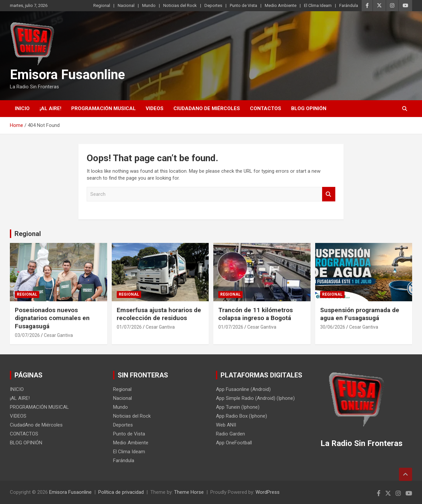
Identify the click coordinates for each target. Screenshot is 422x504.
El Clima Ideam (318, 5)
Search (329, 194)
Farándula (349, 5)
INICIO (22, 108)
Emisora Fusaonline (67, 75)
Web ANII (226, 425)
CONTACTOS (266, 108)
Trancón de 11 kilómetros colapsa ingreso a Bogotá (256, 314)
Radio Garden (230, 434)
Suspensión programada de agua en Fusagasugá (360, 314)
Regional (102, 5)
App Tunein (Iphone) (238, 407)
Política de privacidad (121, 492)
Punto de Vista (243, 5)
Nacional (126, 5)
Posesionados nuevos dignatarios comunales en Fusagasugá (52, 318)
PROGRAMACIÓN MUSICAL (104, 108)
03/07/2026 (27, 335)
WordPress (268, 492)
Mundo (149, 5)
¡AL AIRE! (50, 108)
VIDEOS (155, 108)
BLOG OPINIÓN (309, 108)
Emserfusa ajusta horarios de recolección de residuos (159, 314)
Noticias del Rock (180, 5)
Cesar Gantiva (58, 335)
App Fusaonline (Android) (243, 389)
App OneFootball (234, 443)
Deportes (213, 5)
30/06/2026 (333, 327)
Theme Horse (189, 492)
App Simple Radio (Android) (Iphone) (255, 398)
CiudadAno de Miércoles (207, 108)
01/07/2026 (129, 327)
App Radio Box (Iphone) (241, 416)
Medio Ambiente (281, 5)
